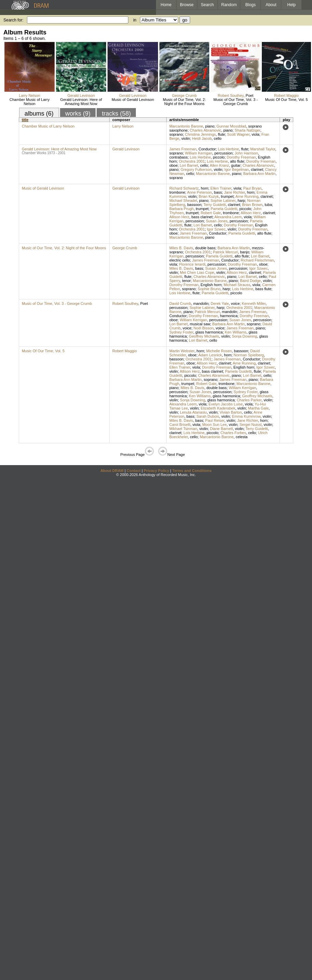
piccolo (219, 157)
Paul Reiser (215, 420)
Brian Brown (252, 205)
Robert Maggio (286, 95)
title (25, 120)
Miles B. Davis (181, 248)
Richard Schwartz (184, 188)
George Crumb (185, 95)
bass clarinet (202, 217)
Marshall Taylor (263, 149)
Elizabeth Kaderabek (218, 408)
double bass (205, 248)
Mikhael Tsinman (183, 429)
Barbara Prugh (182, 209)
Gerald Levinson (81, 95)
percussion (223, 153)
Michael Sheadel (183, 201)
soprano (176, 134)
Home (166, 5)
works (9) (78, 114)
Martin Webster (182, 351)
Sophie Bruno (209, 289)
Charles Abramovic (205, 130)
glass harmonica (209, 332)
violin (186, 138)
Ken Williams (236, 332)
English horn (211, 285)
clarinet (257, 169)
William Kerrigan (199, 153)
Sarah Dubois (208, 416)
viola (256, 134)
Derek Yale (220, 303)
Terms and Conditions (192, 471)
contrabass (179, 157)
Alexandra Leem (228, 217)
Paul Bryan (252, 188)
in (135, 20)
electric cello (180, 260)
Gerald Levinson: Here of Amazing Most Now (81, 102)
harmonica (229, 316)
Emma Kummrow (246, 416)
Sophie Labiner (223, 201)
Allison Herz (251, 213)
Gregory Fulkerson (196, 169)
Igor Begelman (237, 169)
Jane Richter (234, 192)
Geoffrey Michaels (204, 336)
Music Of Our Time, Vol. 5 (286, 100)
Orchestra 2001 (192, 161)
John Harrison (246, 153)
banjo (245, 252)
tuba (268, 205)
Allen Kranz (219, 165)
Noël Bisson (204, 328)
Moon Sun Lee (215, 425)
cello (218, 138)
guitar (236, 165)
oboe (173, 165)
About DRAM (112, 471)
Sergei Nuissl (250, 425)
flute (221, 134)
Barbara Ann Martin (259, 174)
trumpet (227, 196)
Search (208, 5)
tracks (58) (116, 114)
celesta (242, 437)
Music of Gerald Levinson (133, 100)
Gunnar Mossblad (231, 126)
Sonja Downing (244, 336)
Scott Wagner (238, 134)
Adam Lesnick (210, 355)
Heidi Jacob (202, 138)
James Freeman (183, 149)
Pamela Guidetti (224, 209)
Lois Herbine (228, 149)
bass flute (263, 289)
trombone (177, 192)
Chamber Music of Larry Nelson (30, 102)
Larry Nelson (29, 95)
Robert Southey (231, 95)
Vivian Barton (231, 412)
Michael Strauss (237, 285)
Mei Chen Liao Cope (197, 272)
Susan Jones (217, 221)
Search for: (13, 20)
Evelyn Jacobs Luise (226, 404)
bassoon (194, 205)
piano (210, 126)
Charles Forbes (233, 433)
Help (292, 5)
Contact (134, 471)
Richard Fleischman (257, 260)
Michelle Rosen (219, 351)
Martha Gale (258, 408)
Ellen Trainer (221, 188)
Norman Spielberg (249, 355)
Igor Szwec (216, 229)
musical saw (200, 324)
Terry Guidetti (215, 205)
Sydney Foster (181, 332)
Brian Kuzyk (209, 196)
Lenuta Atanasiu (193, 412)
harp (241, 201)
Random (229, 5)
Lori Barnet (189, 165)
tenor (187, 281)
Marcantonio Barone (186, 126)
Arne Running (247, 196)
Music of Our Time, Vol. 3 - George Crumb (236, 102)
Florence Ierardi (192, 264)
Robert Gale (211, 213)
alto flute (237, 161)
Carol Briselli (180, 425)
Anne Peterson (200, 192)
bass (218, 192)
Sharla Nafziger (247, 130)
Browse (187, 5)
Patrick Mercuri (225, 252)
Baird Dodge (250, 281)
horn (204, 188)
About (271, 5)
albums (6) (39, 114)
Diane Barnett (221, 429)
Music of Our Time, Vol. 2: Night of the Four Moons (184, 102)
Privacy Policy (157, 471)
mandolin (201, 303)
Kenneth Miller (254, 303)
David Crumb (180, 303)
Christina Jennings (201, 134)
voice (235, 303)
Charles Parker (249, 400)
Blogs (251, 5)
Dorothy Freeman (241, 157)
